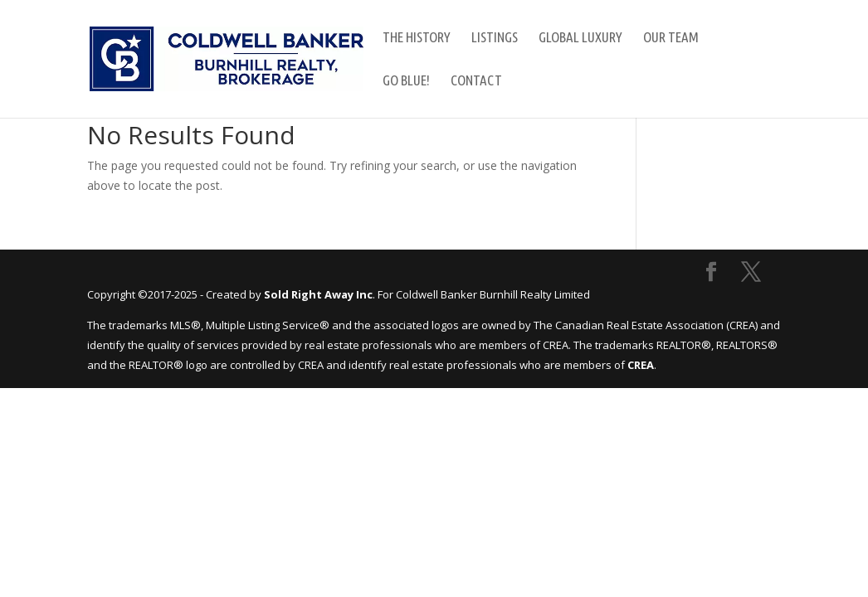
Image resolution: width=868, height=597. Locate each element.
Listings (495, 38)
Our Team (671, 38)
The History (417, 38)
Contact (476, 81)
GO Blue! (406, 81)
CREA (641, 365)
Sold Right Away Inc (318, 294)
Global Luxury (580, 38)
